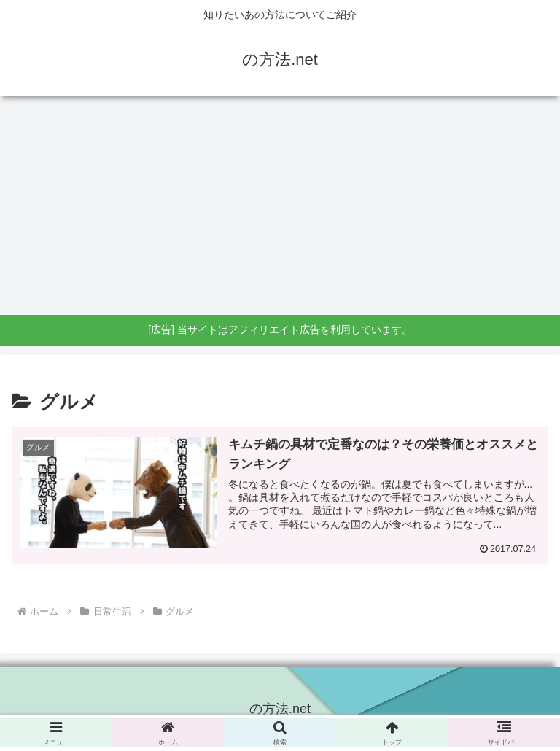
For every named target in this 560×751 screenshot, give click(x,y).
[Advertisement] (280, 206)
